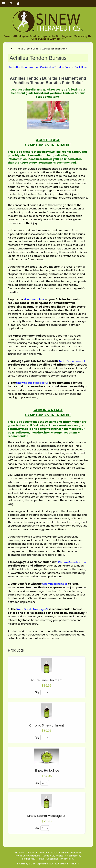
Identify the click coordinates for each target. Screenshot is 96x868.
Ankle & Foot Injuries (28, 49)
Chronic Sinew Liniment (47, 725)
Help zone (19, 853)
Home (11, 49)
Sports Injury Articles (53, 856)
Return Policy (29, 859)
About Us (44, 853)
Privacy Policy (67, 859)
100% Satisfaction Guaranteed (67, 853)
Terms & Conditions (48, 859)
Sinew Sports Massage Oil (47, 816)
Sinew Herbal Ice (47, 771)
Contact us (32, 853)
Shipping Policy (73, 856)
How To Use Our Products (28, 856)
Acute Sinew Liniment (47, 680)
